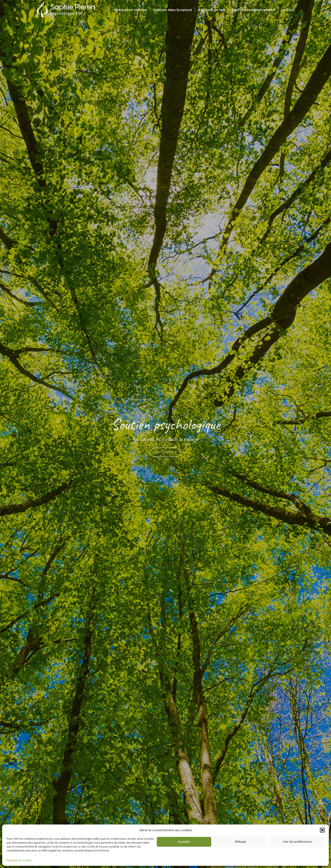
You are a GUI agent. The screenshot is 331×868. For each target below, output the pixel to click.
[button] (322, 830)
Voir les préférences (297, 842)
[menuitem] (131, 10)
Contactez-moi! (165, 451)
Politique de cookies (19, 860)
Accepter (184, 842)
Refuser (241, 842)
